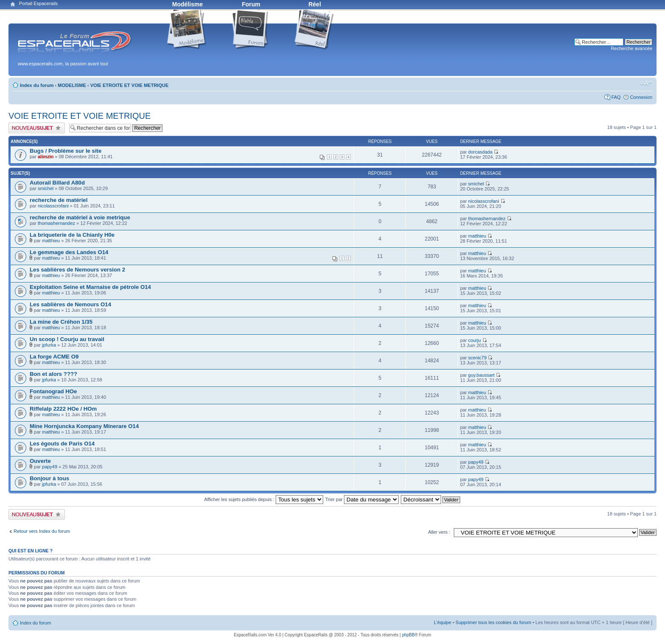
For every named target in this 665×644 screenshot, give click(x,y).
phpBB (408, 635)
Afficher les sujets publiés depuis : (264, 499)
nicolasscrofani (53, 206)
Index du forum (37, 85)
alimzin (46, 157)
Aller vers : (439, 532)
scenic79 (477, 358)
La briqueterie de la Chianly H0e (72, 235)
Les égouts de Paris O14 (62, 444)
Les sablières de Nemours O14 (70, 304)
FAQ (616, 97)
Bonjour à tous (49, 478)
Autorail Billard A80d (57, 183)
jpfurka (49, 345)
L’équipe (443, 622)
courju (475, 340)
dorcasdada (481, 152)
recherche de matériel (59, 200)
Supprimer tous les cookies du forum (493, 622)
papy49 (50, 467)
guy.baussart (481, 375)
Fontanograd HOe (53, 391)
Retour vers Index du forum (42, 531)
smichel (46, 188)
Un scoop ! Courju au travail (67, 339)
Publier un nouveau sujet (37, 128)
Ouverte (40, 461)
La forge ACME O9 (54, 357)
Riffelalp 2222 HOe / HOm (63, 409)
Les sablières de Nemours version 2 (77, 270)
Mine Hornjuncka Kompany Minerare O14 (84, 426)
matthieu (51, 241)
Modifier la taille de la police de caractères (646, 84)
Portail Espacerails (38, 3)
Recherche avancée (631, 48)
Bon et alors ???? (53, 374)
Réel (315, 4)
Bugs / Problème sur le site (66, 151)
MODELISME (72, 85)
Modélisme (187, 4)
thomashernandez (56, 223)
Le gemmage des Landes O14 (69, 252)
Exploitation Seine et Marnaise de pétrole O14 (90, 287)
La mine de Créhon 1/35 (61, 322)
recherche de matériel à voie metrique (80, 217)
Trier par (362, 499)
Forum (251, 4)
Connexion (641, 97)
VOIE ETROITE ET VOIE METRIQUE (130, 85)
